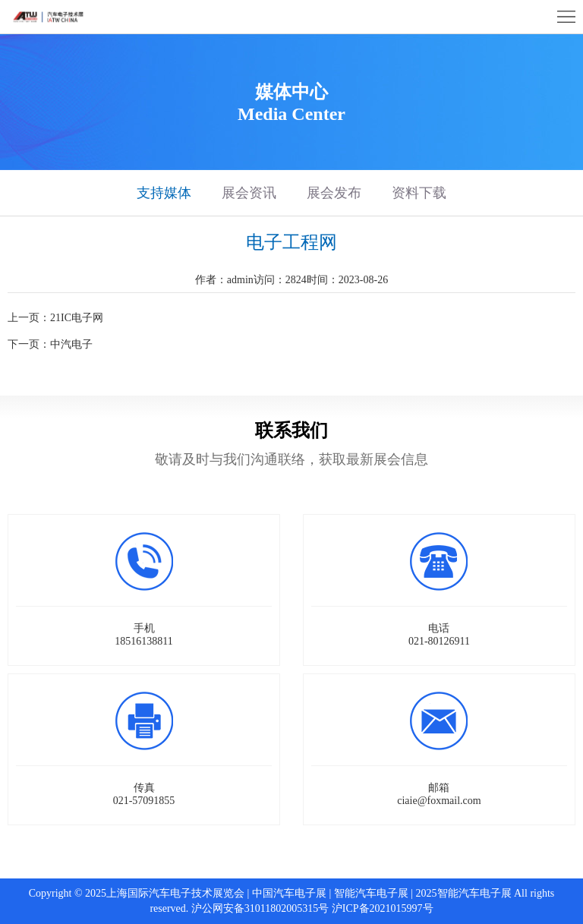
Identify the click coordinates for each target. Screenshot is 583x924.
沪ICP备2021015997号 (383, 908)
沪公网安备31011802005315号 (260, 908)
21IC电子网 (77, 318)
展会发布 (334, 193)
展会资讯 (249, 193)
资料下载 (419, 193)
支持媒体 (164, 193)
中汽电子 (71, 344)
